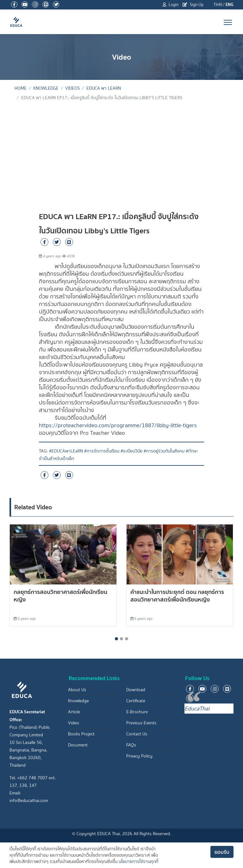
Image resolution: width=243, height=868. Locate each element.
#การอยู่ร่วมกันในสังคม (164, 451)
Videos (72, 88)
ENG (230, 5)
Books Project (81, 734)
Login (171, 5)
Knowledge (78, 701)
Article (74, 712)
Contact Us (137, 734)
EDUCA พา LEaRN (104, 88)
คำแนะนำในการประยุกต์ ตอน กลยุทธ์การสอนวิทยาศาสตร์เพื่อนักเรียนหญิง (177, 596)
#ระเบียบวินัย (131, 451)
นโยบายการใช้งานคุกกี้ (138, 862)
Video (74, 723)
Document (78, 745)
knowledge (46, 88)
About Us (77, 690)
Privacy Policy (139, 756)
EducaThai (197, 709)
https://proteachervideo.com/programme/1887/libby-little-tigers (118, 425)
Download (136, 690)
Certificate (136, 701)
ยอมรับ (222, 852)
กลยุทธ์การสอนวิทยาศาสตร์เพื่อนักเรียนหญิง (60, 596)
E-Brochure (137, 712)
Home (21, 88)
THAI (218, 5)
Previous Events (141, 723)
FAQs (131, 745)
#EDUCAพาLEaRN (66, 451)
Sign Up (193, 5)
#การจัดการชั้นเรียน (102, 451)
